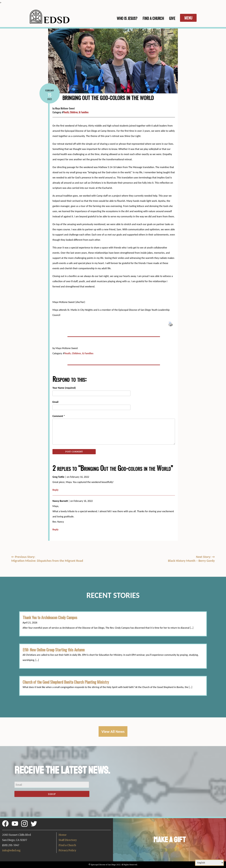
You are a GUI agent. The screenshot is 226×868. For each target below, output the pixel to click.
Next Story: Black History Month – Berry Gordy (191, 559)
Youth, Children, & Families (76, 112)
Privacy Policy (67, 850)
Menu (188, 18)
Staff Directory (68, 840)
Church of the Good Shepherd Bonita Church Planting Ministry (66, 682)
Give (172, 18)
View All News (113, 731)
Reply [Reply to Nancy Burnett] (55, 529)
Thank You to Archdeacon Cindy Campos (50, 617)
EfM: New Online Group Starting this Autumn (54, 650)
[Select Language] (209, 863)
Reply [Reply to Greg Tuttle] (55, 490)
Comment (59, 416)
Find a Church (67, 845)
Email (55, 402)
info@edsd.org (11, 850)
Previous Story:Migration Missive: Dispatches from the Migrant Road (47, 559)
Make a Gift (170, 840)
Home (63, 835)
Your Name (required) (64, 388)
